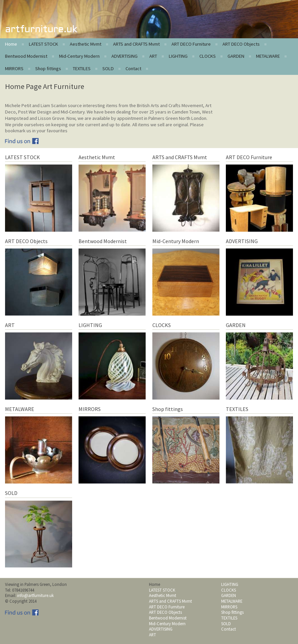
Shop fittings (48, 68)
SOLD (108, 68)
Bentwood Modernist (26, 56)
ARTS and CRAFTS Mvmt (136, 44)
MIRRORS (14, 68)
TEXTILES (82, 68)
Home (11, 44)
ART (153, 56)
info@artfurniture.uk (35, 595)
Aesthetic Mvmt (86, 44)
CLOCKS (208, 56)
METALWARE (268, 56)
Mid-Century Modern (79, 56)
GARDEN (236, 56)
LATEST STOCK (43, 44)
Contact (133, 68)
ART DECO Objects (241, 44)
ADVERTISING (125, 56)
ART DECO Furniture (191, 44)
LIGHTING (178, 56)
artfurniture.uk (41, 30)
